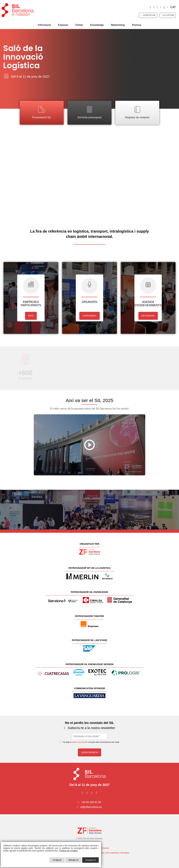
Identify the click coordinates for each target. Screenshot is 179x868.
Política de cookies (69, 851)
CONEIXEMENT (89, 316)
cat (171, 7)
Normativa (125, 853)
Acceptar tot (90, 860)
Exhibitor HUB (148, 15)
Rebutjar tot (73, 860)
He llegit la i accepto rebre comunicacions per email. (90, 742)
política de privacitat (80, 742)
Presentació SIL (42, 113)
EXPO (31, 316)
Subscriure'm (89, 752)
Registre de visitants (137, 113)
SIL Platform (168, 15)
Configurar (57, 860)
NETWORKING (148, 316)
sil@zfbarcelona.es (91, 807)
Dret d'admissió (112, 853)
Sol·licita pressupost (89, 113)
